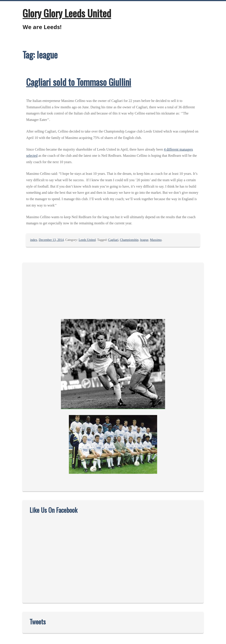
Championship (129, 240)
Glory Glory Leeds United (67, 13)
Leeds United (87, 240)
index (34, 240)
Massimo (156, 240)
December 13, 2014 (51, 240)
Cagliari (113, 240)
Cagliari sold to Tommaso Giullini (79, 82)
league (144, 240)
